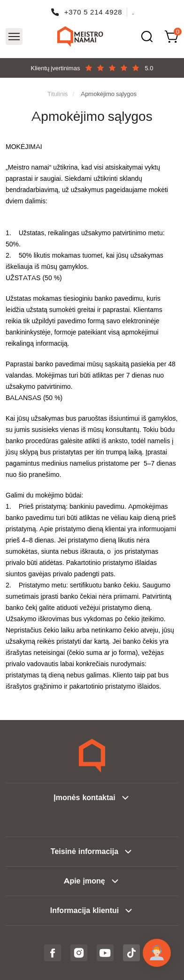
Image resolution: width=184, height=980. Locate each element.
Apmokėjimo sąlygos (109, 94)
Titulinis (58, 94)
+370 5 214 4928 (93, 12)
